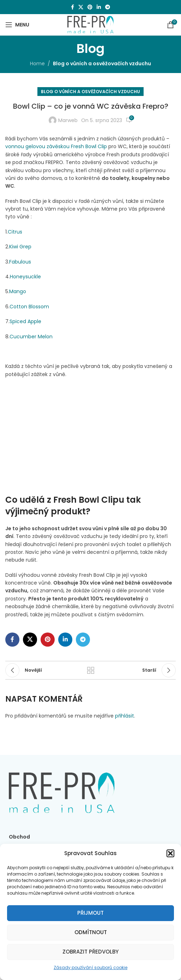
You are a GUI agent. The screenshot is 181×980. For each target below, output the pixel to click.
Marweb (68, 120)
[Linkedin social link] (99, 7)
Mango (18, 291)
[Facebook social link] (73, 7)
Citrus (15, 232)
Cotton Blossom (29, 307)
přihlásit (125, 716)
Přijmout (90, 913)
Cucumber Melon (31, 337)
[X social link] (81, 7)
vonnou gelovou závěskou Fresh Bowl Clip (56, 146)
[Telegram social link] (108, 7)
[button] (170, 853)
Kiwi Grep (20, 247)
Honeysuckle (25, 277)
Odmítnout (91, 932)
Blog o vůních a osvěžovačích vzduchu (102, 63)
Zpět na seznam (90, 670)
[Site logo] (90, 24)
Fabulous (20, 262)
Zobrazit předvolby (90, 952)
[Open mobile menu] (17, 25)
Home (37, 63)
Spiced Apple (25, 321)
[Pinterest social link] (90, 7)
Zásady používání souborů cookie (90, 967)
